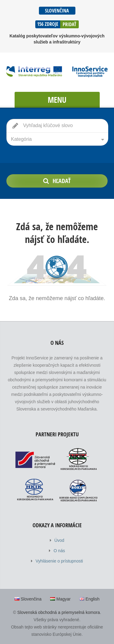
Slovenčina (57, 11)
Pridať (69, 24)
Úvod (59, 540)
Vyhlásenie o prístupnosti (59, 561)
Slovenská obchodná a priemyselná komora (59, 612)
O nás (59, 551)
